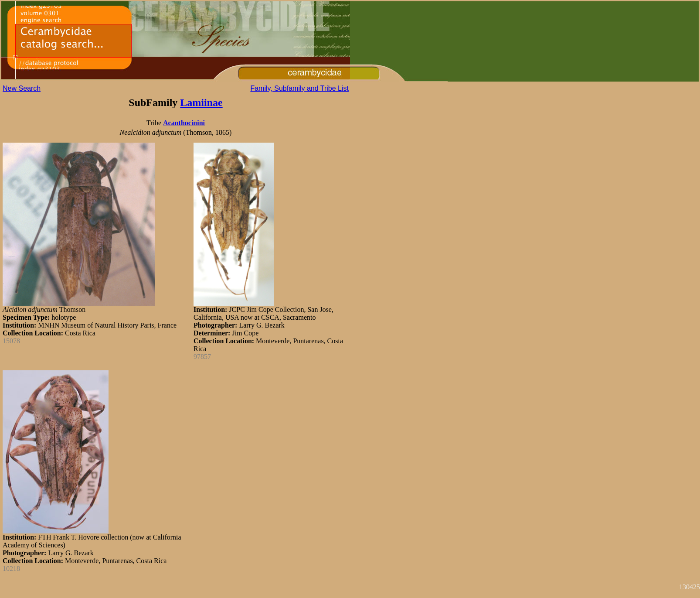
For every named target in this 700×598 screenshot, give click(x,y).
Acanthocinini (184, 123)
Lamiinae (201, 103)
